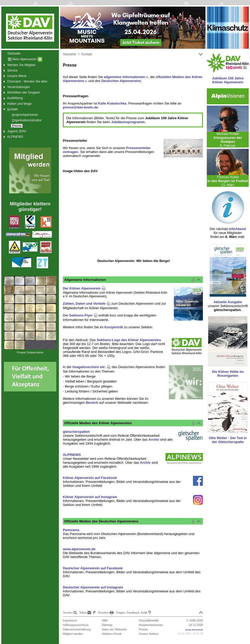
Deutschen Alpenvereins (121, 81)
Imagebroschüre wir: (92, 367)
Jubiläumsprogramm (128, 122)
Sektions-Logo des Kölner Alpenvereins (129, 340)
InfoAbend (237, 229)
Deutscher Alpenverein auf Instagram (93, 587)
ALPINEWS (72, 455)
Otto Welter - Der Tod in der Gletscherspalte (228, 440)
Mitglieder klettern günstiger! (30, 207)
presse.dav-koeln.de (194, 630)
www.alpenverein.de (79, 549)
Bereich (92, 403)
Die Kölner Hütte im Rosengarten (228, 374)
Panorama (71, 530)
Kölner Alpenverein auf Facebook (90, 478)
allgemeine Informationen (126, 77)
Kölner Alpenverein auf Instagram (90, 497)
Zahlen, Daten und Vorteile (87, 304)
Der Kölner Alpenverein (84, 288)
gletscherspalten (76, 432)
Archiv (154, 440)
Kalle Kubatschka (112, 103)
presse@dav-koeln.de (80, 107)
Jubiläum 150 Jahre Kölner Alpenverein (228, 80)
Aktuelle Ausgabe (228, 302)
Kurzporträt (114, 327)
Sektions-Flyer (84, 315)
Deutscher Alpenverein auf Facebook (93, 568)
